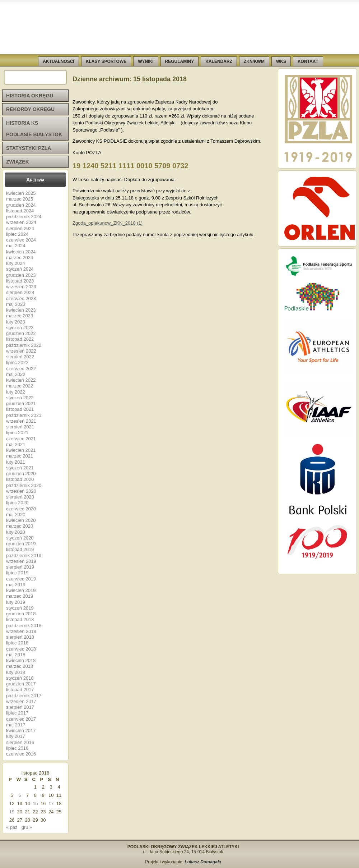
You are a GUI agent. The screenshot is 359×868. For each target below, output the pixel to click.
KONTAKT (308, 61)
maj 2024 (16, 246)
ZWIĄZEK (18, 162)
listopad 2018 (20, 619)
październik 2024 (24, 217)
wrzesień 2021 (21, 421)
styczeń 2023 (20, 328)
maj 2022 (16, 374)
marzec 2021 (20, 456)
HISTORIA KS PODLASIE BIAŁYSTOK (34, 129)
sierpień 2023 (20, 292)
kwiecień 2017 (21, 731)
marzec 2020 (20, 526)
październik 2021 (24, 415)
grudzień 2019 (21, 544)
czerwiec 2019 (21, 579)
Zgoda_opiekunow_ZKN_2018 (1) (108, 223)
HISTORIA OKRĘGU (30, 96)
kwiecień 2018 (21, 660)
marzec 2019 (20, 596)
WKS (281, 61)
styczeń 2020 (20, 538)
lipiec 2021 (17, 433)
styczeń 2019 (20, 608)
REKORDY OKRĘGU (30, 109)
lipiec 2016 (17, 748)
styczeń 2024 (20, 269)
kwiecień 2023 (21, 310)
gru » (27, 827)
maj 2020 (16, 515)
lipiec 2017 (17, 713)
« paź (12, 827)
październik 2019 (24, 555)
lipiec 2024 (17, 234)
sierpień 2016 (20, 742)
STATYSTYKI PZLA (29, 148)
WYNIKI (146, 61)
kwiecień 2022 (21, 380)
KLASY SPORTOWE (106, 61)
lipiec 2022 (17, 362)
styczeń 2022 (20, 398)
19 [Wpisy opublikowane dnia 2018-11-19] (12, 812)
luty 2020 (16, 532)
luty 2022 (16, 392)
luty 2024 (16, 263)
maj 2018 (16, 655)
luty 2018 (16, 672)
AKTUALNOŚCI (58, 61)
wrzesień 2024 (21, 222)
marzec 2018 (20, 666)
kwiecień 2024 (21, 252)
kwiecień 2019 (21, 590)
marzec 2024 (20, 258)
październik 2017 (24, 696)
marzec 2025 (20, 199)
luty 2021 (16, 462)
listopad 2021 (20, 409)
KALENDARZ (219, 61)
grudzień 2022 (21, 333)
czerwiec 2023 (21, 298)
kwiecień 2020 (21, 520)
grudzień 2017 (21, 684)
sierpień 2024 (20, 228)
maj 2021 (16, 444)
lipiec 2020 (17, 503)
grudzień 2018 (21, 614)
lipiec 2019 (17, 573)
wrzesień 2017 (21, 701)
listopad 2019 (20, 549)
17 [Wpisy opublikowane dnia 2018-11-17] (51, 803)
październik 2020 (24, 485)
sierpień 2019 (20, 567)
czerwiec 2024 (21, 240)
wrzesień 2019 (21, 561)
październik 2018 (24, 626)
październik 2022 (24, 345)
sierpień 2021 (20, 427)
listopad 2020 (20, 479)
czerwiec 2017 (21, 719)
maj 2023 (16, 304)
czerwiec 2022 (21, 369)
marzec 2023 (20, 316)
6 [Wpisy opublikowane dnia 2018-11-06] (20, 795)
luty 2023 (16, 322)
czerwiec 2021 (21, 439)
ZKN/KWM (254, 61)
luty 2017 (16, 736)
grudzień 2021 (21, 403)
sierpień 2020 (20, 497)
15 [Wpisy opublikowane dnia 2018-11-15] (35, 803)
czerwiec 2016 (21, 754)
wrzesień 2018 (21, 631)
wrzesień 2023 (21, 287)
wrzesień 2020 (21, 491)
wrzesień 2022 (21, 351)
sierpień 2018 (20, 637)
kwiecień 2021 (21, 450)
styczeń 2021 (20, 468)
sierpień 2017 (20, 707)
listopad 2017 (20, 690)
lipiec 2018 (17, 643)
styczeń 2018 (20, 678)
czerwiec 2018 (21, 649)
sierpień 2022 (20, 357)
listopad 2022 (20, 339)
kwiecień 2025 (21, 193)
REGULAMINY (180, 61)
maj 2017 (16, 725)
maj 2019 (16, 585)
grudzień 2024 (21, 205)
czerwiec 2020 (21, 509)
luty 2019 (16, 602)
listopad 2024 (20, 211)
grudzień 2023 (21, 275)
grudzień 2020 (21, 474)
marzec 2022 (20, 386)
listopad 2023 (20, 281)
